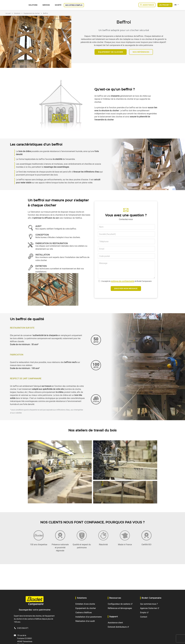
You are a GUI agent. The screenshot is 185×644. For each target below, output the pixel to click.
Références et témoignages (120, 608)
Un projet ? (165, 5)
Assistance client (115, 623)
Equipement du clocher (32, 13)
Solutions (33, 5)
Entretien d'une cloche (85, 604)
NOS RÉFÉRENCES (142, 53)
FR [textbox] (175, 5)
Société (58, 5)
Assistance (148, 5)
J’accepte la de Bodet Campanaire (126, 283)
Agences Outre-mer (149, 608)
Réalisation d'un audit (85, 621)
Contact (144, 617)
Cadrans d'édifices (84, 612)
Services (46, 5)
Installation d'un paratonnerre (89, 617)
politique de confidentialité (122, 283)
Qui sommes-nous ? (149, 604)
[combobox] (177, 5)
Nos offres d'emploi (74, 5)
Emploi (143, 612)
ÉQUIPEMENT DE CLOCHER (109, 53)
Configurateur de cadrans (119, 604)
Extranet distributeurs (117, 627)
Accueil (8, 13)
